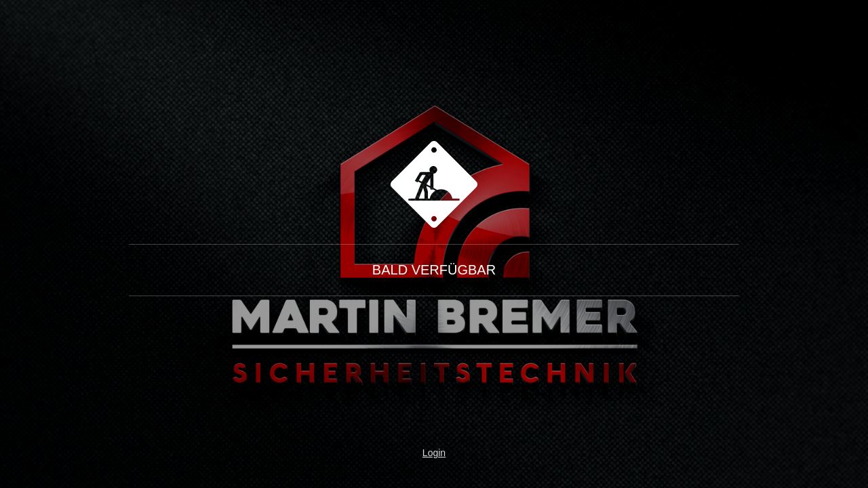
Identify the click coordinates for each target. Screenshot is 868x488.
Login (434, 453)
